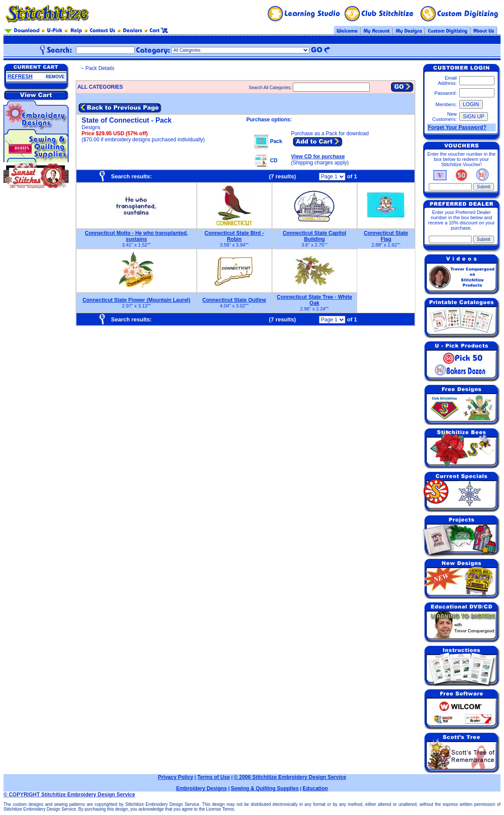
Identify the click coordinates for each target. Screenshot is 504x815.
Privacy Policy (175, 777)
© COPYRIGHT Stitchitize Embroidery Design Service (69, 795)
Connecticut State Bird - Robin (234, 236)
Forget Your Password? (457, 127)
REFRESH (20, 77)
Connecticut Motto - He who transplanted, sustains (136, 236)
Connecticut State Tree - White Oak (314, 300)
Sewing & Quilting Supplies (265, 788)
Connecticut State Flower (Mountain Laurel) (136, 300)
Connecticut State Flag (386, 236)
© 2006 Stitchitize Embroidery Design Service (290, 777)
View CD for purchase (318, 157)
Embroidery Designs (201, 788)
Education (315, 788)
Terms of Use (214, 777)
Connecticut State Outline (234, 300)
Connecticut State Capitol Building (315, 236)
